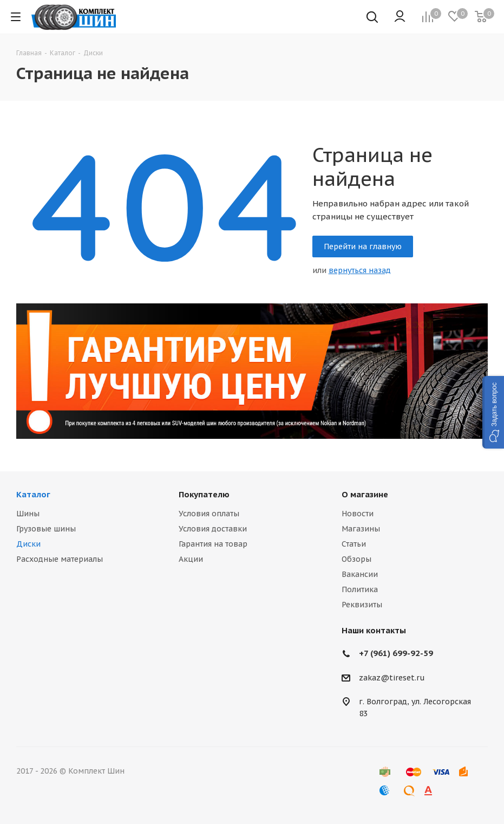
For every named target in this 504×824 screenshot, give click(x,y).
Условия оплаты (209, 514)
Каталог (33, 494)
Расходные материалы (60, 559)
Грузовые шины (46, 529)
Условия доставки (213, 529)
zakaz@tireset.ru (392, 678)
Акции (191, 559)
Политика (360, 589)
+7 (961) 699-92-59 (396, 653)
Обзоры (356, 559)
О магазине (365, 494)
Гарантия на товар (213, 544)
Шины (28, 514)
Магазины (361, 529)
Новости (358, 514)
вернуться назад (360, 270)
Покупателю (204, 494)
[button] (493, 412)
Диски (28, 544)
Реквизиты (362, 605)
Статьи (354, 544)
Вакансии (360, 574)
